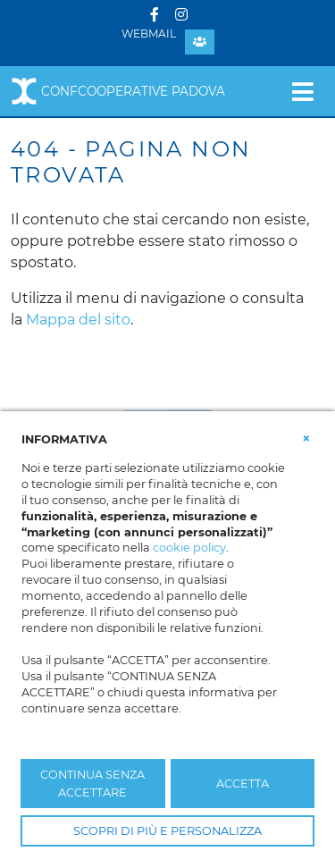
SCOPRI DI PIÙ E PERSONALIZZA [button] (167, 831)
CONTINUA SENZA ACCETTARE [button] (92, 783)
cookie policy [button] (189, 548)
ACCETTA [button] (243, 784)
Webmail (149, 34)
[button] (306, 438)
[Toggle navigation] (302, 91)
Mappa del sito (78, 320)
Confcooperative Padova (118, 91)
